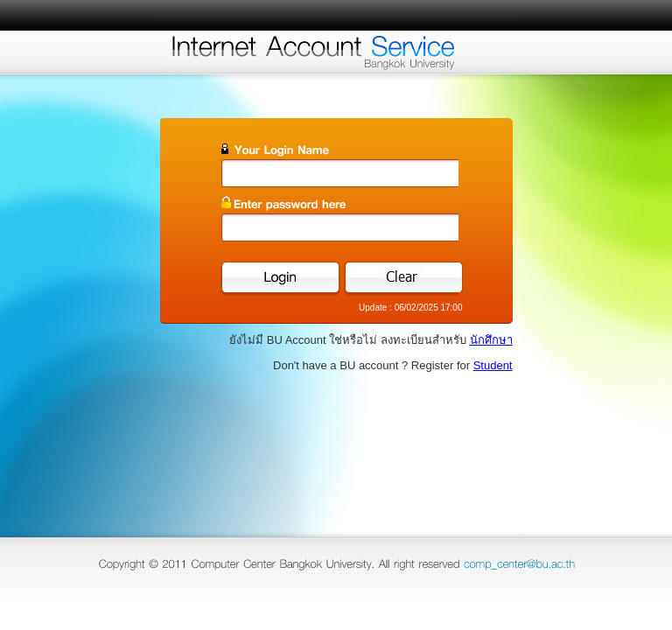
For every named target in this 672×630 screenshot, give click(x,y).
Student (493, 365)
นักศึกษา (491, 340)
